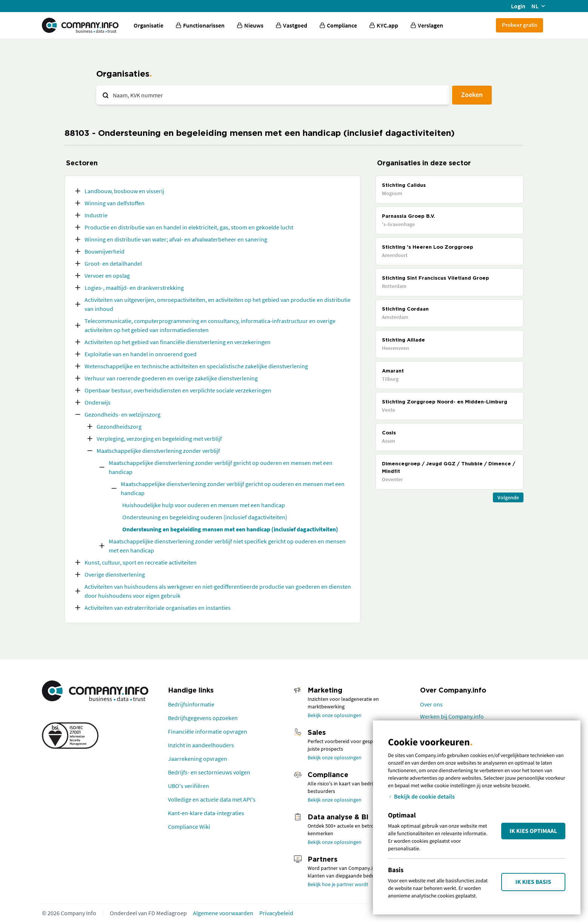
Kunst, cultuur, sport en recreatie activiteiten (141, 562)
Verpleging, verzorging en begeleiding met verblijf (159, 439)
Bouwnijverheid (105, 251)
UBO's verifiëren (189, 786)
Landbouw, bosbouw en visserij (124, 191)
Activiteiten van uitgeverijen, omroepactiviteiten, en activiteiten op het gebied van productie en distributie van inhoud (218, 304)
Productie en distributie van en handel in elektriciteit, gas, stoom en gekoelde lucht (189, 227)
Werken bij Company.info (452, 716)
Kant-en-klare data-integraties (206, 813)
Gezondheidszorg (119, 426)
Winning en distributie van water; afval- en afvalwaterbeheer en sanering (176, 239)
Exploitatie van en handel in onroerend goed (141, 354)
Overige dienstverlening (115, 574)
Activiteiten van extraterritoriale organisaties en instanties (158, 608)
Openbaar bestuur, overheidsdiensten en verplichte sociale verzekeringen (178, 390)
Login (518, 6)
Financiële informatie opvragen (208, 731)
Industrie (96, 215)
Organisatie (149, 25)
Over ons (431, 704)
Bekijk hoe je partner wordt (338, 884)
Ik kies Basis (533, 882)
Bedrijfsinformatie (191, 704)
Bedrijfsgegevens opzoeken (203, 718)
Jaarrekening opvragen (198, 759)
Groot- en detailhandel (113, 263)
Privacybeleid (276, 913)
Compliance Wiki (189, 827)
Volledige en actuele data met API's (212, 799)
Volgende (508, 497)
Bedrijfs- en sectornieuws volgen (209, 772)
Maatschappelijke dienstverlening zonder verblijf (158, 451)
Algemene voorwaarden (223, 913)
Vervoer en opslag (107, 276)
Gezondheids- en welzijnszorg (122, 414)
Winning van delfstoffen (115, 203)
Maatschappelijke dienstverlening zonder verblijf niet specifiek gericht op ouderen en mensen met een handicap (227, 546)
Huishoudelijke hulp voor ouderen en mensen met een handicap (204, 505)
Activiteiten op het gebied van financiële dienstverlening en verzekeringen (178, 342)
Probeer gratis (520, 25)
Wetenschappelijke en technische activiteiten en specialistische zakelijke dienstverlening (196, 366)
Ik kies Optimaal (533, 831)
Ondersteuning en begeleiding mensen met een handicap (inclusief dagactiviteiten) (230, 529)
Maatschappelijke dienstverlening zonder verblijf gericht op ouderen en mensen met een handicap (221, 467)
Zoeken (472, 95)
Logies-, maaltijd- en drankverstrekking (134, 288)
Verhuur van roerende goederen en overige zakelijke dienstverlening (171, 378)
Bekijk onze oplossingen (335, 715)
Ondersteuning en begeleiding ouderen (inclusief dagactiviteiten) (205, 517)
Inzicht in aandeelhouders (201, 745)
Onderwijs (98, 402)
